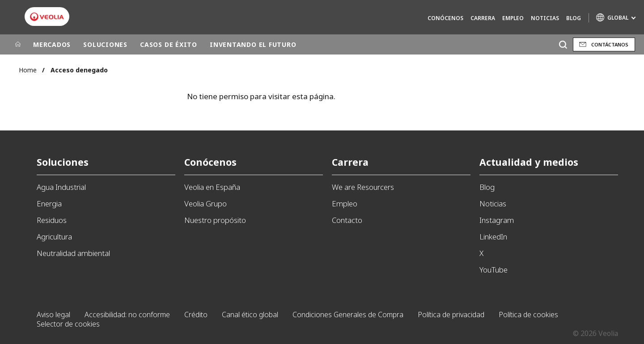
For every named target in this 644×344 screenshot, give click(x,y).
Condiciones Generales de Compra (348, 315)
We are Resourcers (363, 187)
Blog (574, 18)
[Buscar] (563, 44)
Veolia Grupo (205, 203)
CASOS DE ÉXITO (169, 44)
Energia (49, 203)
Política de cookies (528, 315)
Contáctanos (610, 44)
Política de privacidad (451, 315)
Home (28, 70)
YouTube (494, 270)
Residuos (52, 220)
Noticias (545, 18)
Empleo (513, 18)
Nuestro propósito (215, 220)
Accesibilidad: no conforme (127, 315)
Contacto (347, 220)
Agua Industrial (61, 187)
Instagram (497, 220)
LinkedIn (493, 237)
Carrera (483, 18)
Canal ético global (250, 315)
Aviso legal (53, 315)
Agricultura (54, 237)
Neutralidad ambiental (73, 253)
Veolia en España (212, 187)
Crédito (196, 315)
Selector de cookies (68, 324)
